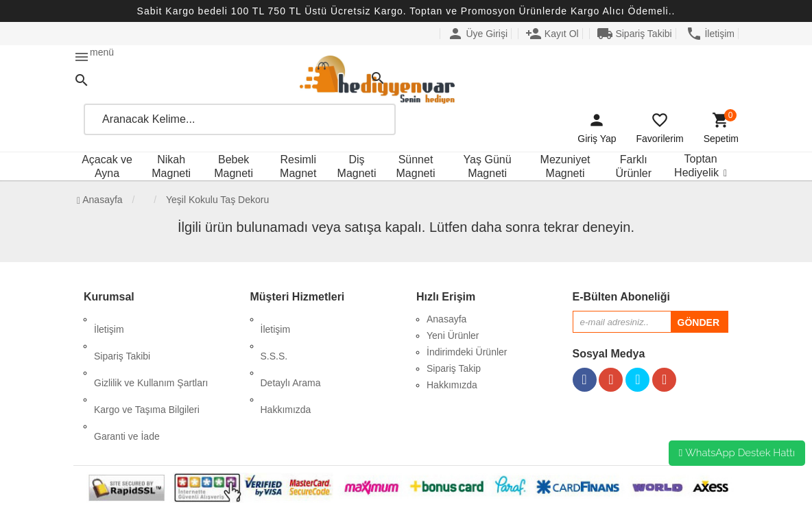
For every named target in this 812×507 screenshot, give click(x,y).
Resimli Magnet (298, 166)
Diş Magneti (357, 166)
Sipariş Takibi (634, 34)
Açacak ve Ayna (107, 166)
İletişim (710, 34)
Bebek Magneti (234, 166)
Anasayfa (100, 200)
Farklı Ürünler (634, 166)
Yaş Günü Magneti (488, 166)
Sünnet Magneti (416, 166)
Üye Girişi (478, 34)
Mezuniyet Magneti (565, 166)
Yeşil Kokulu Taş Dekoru (217, 200)
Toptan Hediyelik (696, 166)
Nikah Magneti (171, 166)
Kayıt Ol (552, 34)
